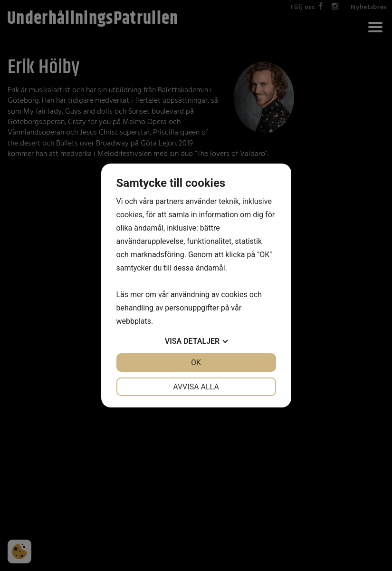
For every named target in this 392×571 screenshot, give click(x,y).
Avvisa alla (196, 387)
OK (196, 363)
